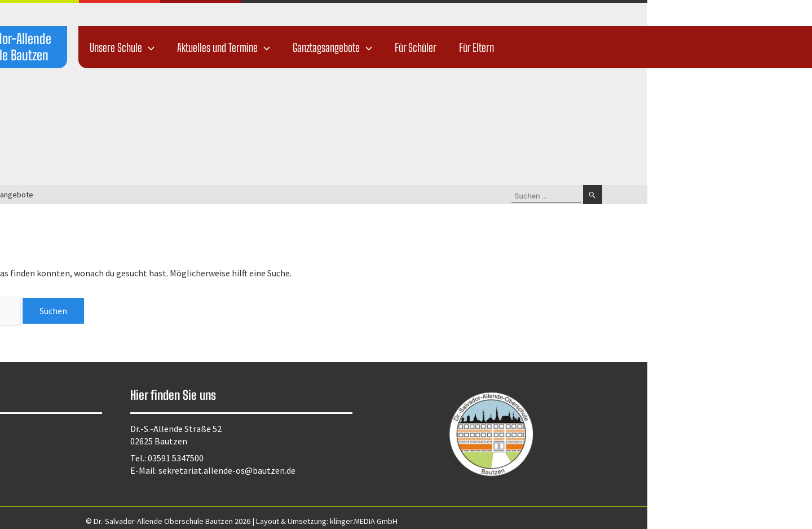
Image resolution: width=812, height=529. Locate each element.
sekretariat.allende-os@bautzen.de (392, 470)
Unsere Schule (287, 47)
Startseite (108, 195)
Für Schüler (580, 47)
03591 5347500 (340, 458)
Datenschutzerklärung (89, 430)
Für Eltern (641, 47)
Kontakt (61, 459)
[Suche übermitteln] (757, 195)
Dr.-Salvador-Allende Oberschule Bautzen (167, 47)
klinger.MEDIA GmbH (528, 521)
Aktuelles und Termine (388, 47)
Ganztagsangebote (497, 47)
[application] (313, 47)
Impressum (67, 444)
